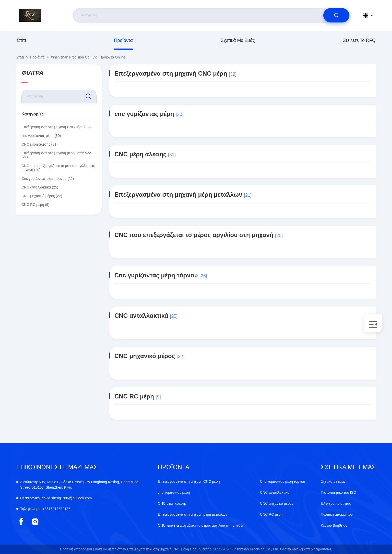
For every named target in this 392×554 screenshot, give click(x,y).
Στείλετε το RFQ (359, 40)
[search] (336, 15)
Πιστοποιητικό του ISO (338, 492)
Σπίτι (21, 40)
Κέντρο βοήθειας (334, 525)
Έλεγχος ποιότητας (336, 503)
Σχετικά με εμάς (238, 40)
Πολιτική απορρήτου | (77, 549)
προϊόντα (123, 40)
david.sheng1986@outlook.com (56, 498)
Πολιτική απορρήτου (337, 514)
